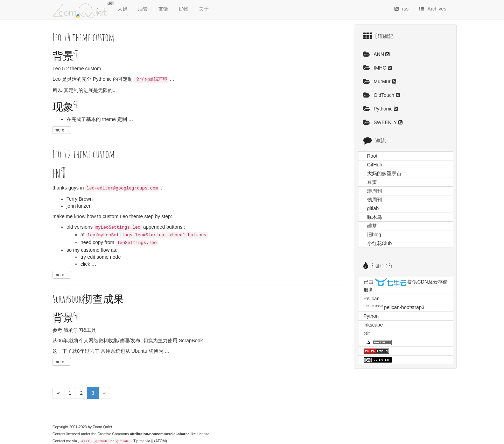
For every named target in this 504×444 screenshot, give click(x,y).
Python (371, 316)
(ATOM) (161, 441)
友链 (163, 9)
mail (86, 441)
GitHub (375, 165)
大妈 (122, 9)
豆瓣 (372, 182)
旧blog (374, 235)
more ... (62, 130)
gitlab (122, 441)
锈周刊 (374, 200)
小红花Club (380, 243)
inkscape (373, 325)
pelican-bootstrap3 (404, 307)
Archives (433, 9)
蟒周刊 (374, 191)
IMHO (376, 68)
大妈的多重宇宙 (384, 173)
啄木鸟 (374, 217)
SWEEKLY (381, 122)
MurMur (378, 81)
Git (367, 334)
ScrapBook (191, 341)
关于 (204, 9)
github (101, 441)
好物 (183, 9)
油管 (143, 9)
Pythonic (379, 109)
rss (402, 9)
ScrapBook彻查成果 (88, 299)
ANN (374, 54)
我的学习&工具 (80, 330)
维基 (372, 226)
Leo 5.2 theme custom (77, 69)
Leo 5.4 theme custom (83, 37)
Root (372, 156)
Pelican (372, 299)
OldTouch (380, 95)
